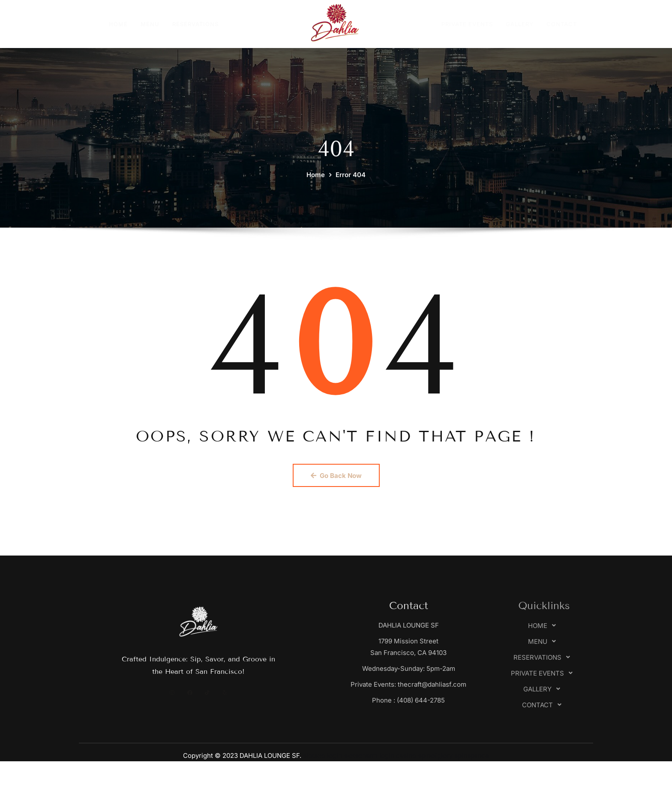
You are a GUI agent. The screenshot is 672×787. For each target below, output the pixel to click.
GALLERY (520, 24)
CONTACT (562, 24)
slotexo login (322, 755)
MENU (150, 24)
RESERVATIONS (195, 24)
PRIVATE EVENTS (467, 24)
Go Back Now (336, 476)
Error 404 (351, 190)
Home (316, 190)
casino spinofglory (424, 755)
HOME (118, 24)
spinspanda (472, 755)
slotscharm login (369, 755)
